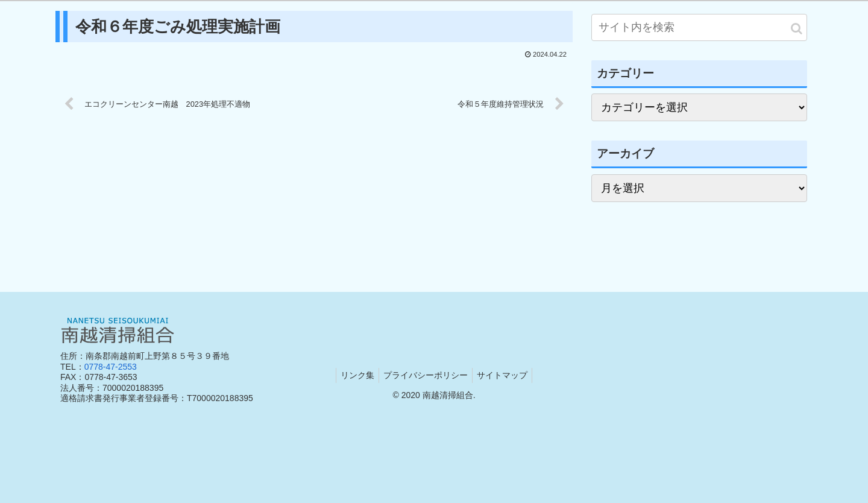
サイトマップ (506, 375)
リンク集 (354, 375)
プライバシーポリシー (426, 375)
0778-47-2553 (111, 367)
